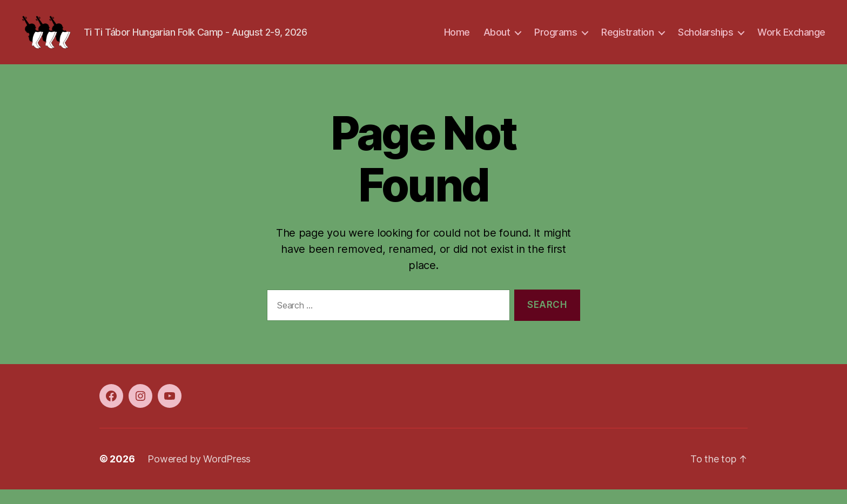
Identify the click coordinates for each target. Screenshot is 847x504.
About (497, 39)
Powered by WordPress (199, 473)
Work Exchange (791, 39)
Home (457, 39)
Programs (556, 39)
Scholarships (705, 39)
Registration (627, 39)
